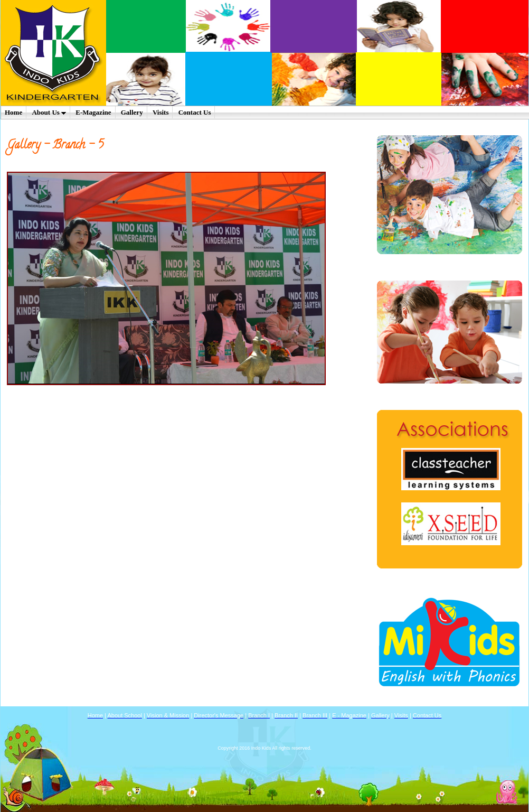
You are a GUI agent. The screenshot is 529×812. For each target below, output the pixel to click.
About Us (49, 112)
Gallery (132, 112)
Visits (161, 112)
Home (13, 112)
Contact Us (195, 112)
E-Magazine (93, 112)
